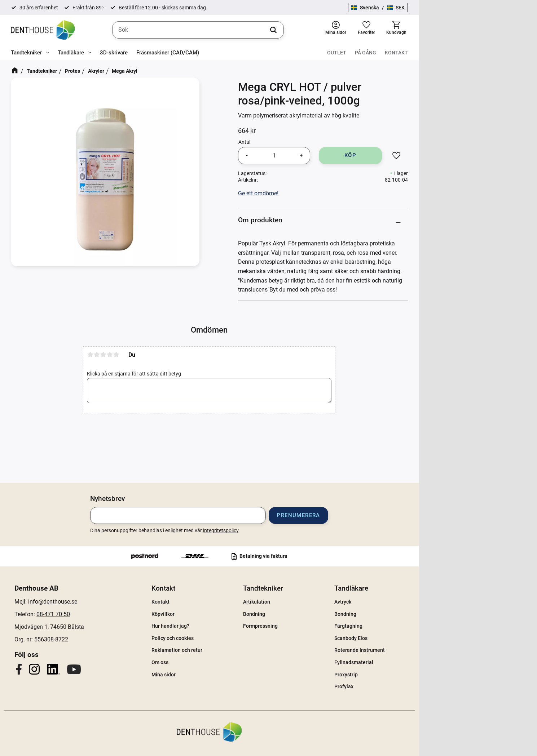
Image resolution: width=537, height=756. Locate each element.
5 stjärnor (176, 366)
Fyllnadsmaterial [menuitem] (413, 662)
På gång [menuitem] (484, 53)
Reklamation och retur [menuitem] (236, 650)
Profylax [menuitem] (403, 686)
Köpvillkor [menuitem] (223, 614)
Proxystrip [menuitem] (405, 675)
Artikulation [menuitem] (316, 602)
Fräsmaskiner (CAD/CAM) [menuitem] (168, 53)
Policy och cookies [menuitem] (232, 638)
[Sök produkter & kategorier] (258, 30)
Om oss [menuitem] (219, 662)
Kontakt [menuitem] (515, 53)
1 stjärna (150, 366)
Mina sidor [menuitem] (223, 675)
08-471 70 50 (113, 614)
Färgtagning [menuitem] (408, 626)
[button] (484, 30)
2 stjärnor (156, 366)
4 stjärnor (169, 366)
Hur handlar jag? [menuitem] (230, 626)
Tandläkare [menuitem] (71, 53)
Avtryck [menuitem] (402, 602)
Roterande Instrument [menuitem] (419, 650)
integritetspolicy (280, 530)
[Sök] (333, 30)
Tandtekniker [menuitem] (26, 53)
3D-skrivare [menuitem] (114, 53)
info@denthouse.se (112, 602)
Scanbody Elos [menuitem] (410, 638)
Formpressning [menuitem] (320, 626)
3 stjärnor (163, 366)
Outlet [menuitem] (455, 53)
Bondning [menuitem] (313, 614)
